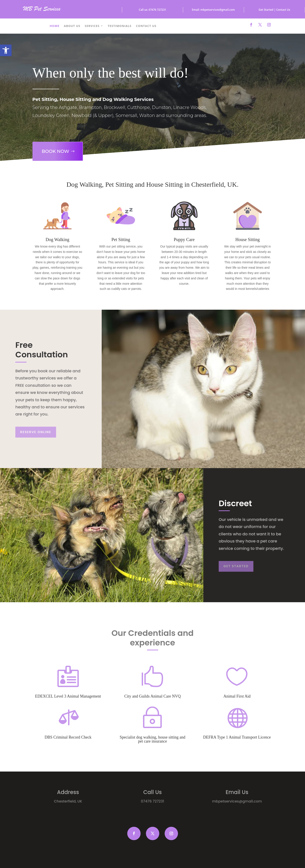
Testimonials (120, 26)
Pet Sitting (121, 240)
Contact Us (146, 26)
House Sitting (247, 240)
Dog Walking (57, 240)
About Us (72, 26)
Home (55, 26)
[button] (6, 50)
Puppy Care (184, 240)
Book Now (54, 149)
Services (92, 26)
